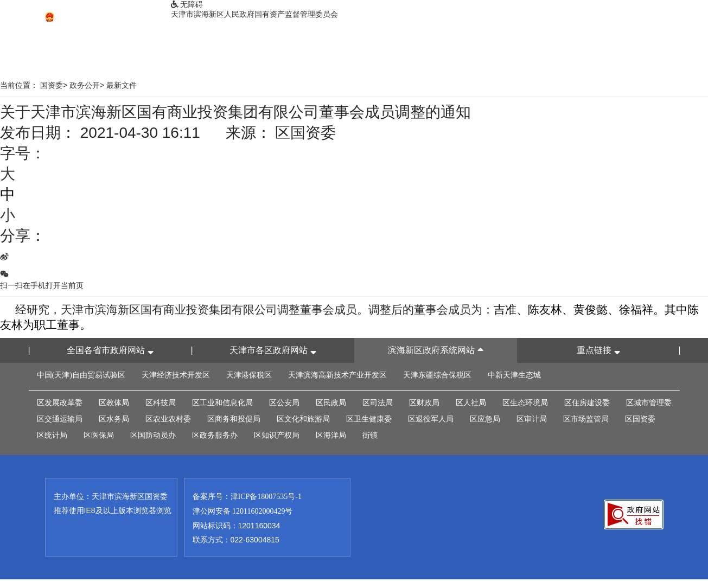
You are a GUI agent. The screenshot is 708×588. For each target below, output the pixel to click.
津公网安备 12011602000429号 (243, 511)
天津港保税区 (249, 375)
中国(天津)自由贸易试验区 (81, 375)
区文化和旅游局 (303, 419)
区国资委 (640, 419)
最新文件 (122, 85)
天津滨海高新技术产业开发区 (337, 375)
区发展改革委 (60, 403)
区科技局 (161, 403)
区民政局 (331, 403)
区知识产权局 (277, 435)
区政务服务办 (215, 435)
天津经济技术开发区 (176, 375)
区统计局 (52, 435)
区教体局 (114, 403)
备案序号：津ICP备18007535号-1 (247, 497)
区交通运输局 (60, 419)
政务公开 (85, 85)
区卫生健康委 (369, 419)
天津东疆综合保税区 (437, 375)
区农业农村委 (168, 419)
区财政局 (424, 403)
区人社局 (471, 403)
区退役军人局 (431, 419)
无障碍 (187, 5)
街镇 (370, 435)
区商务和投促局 (234, 419)
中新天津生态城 (514, 375)
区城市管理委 (649, 403)
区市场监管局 (586, 419)
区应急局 (485, 419)
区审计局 (532, 419)
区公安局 (284, 403)
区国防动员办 (153, 435)
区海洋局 (331, 435)
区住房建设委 (587, 403)
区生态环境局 (525, 403)
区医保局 (99, 435)
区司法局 (378, 403)
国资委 (52, 85)
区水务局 (114, 419)
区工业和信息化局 (222, 403)
